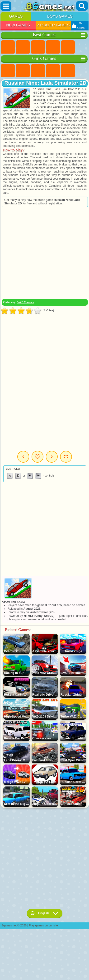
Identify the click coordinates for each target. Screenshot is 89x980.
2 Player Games (53, 25)
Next (52, 457)
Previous (23, 457)
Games (16, 16)
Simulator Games (38, 47)
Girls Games (23, 47)
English (45, 913)
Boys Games (60, 16)
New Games (18, 25)
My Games (37, 457)
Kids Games (53, 47)
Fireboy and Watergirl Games (38, 71)
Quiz (68, 71)
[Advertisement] (44, 253)
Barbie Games (53, 71)
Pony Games (8, 71)
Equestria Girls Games (23, 71)
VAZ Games (26, 302)
